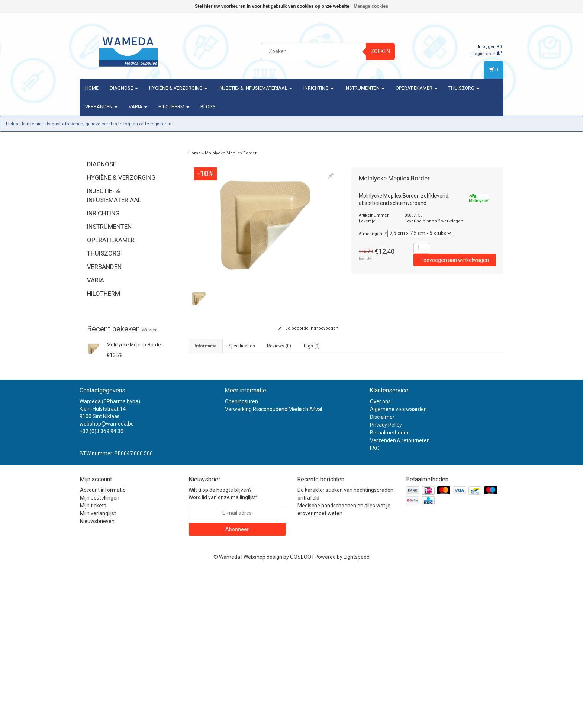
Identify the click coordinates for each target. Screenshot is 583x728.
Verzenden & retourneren (400, 597)
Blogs (208, 107)
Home (92, 88)
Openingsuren (241, 558)
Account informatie (103, 647)
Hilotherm (174, 107)
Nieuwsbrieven (97, 678)
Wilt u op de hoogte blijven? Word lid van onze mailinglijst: (223, 651)
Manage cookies (371, 6)
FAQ (375, 605)
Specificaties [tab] (242, 346)
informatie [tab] (206, 346)
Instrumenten (365, 88)
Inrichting (318, 88)
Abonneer (237, 686)
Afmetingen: (373, 234)
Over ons (380, 558)
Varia (138, 107)
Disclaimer (382, 574)
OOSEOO (301, 714)
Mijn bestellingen (100, 655)
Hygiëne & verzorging (178, 88)
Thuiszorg (464, 88)
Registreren (487, 54)
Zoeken (380, 51)
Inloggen (489, 47)
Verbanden (101, 107)
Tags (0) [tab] (311, 346)
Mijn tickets (93, 663)
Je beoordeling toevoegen (308, 328)
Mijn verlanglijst (98, 670)
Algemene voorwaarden (398, 566)
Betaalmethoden (390, 589)
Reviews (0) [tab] (279, 346)
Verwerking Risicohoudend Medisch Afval (273, 566)
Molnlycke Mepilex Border (134, 345)
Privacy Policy (386, 581)
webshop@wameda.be (107, 580)
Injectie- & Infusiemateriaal (255, 88)
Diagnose (124, 88)
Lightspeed (357, 714)
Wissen (150, 330)
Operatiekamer (416, 88)
